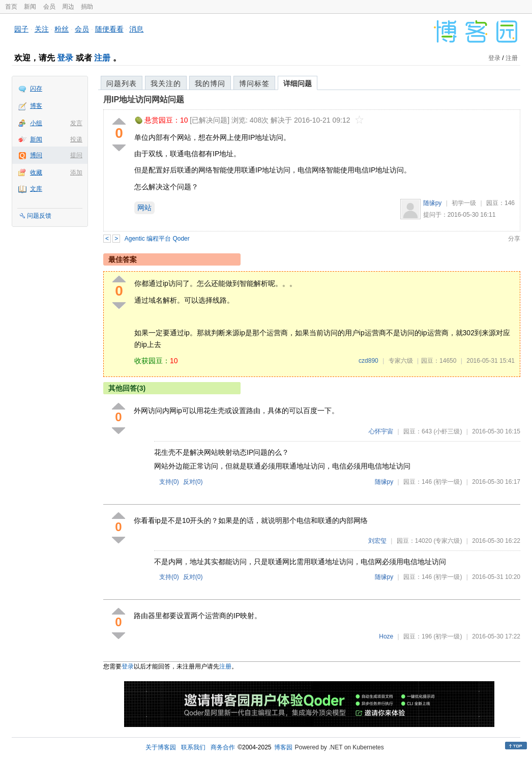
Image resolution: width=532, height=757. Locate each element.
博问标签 (254, 83)
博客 (36, 106)
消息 (136, 29)
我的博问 (210, 83)
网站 (144, 208)
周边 (68, 7)
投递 (76, 139)
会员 (49, 7)
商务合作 (223, 747)
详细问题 (298, 83)
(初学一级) (448, 482)
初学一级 (464, 203)
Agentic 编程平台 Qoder (157, 239)
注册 (102, 58)
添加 (76, 172)
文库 (36, 189)
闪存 (36, 89)
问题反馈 (39, 216)
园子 (21, 29)
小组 (36, 123)
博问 (36, 155)
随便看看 (109, 29)
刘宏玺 (377, 541)
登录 (65, 58)
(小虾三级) (448, 431)
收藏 (36, 172)
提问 (76, 155)
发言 (76, 123)
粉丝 (62, 29)
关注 (42, 29)
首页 (11, 7)
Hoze (386, 636)
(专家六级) (448, 541)
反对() (193, 482)
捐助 (87, 7)
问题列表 (122, 83)
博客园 (283, 747)
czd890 (368, 361)
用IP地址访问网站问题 (144, 99)
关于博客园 (161, 747)
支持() (169, 482)
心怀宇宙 (381, 431)
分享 (514, 239)
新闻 (30, 7)
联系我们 (193, 747)
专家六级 (401, 361)
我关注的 (166, 83)
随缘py (433, 203)
